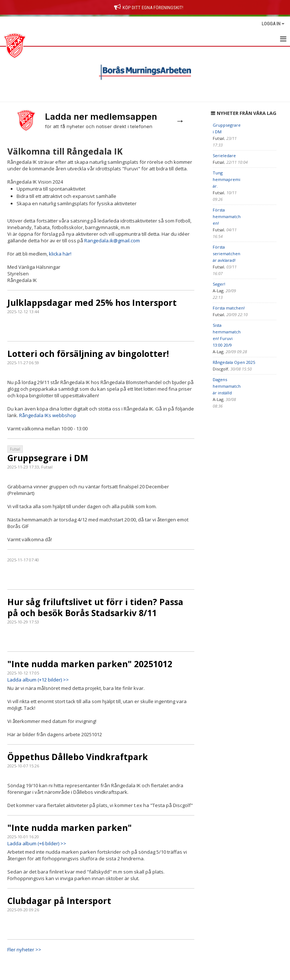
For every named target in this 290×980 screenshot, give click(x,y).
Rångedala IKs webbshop (48, 415)
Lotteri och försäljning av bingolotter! (88, 354)
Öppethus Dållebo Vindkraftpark (78, 757)
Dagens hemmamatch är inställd (227, 386)
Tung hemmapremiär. (227, 179)
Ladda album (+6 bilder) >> (37, 843)
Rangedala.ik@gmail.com (112, 241)
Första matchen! (229, 308)
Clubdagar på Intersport (59, 901)
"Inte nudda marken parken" (70, 828)
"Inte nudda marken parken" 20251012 (90, 664)
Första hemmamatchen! (227, 216)
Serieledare (224, 156)
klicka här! (60, 254)
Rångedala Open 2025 (234, 362)
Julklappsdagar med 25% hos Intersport (92, 303)
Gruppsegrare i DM (48, 458)
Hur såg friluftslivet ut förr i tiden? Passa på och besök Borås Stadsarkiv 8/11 (95, 607)
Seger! (219, 284)
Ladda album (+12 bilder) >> (38, 680)
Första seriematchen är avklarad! (227, 254)
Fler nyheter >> (24, 950)
